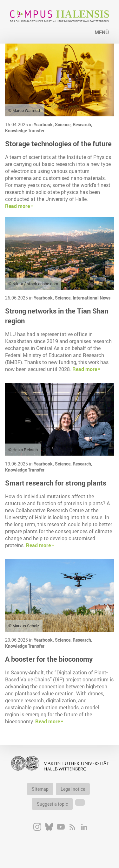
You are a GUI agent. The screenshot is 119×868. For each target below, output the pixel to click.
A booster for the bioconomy (49, 659)
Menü (102, 32)
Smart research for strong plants (56, 483)
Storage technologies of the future (58, 144)
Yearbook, (44, 124)
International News (92, 298)
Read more (17, 206)
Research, (83, 124)
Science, (64, 124)
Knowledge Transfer (25, 131)
